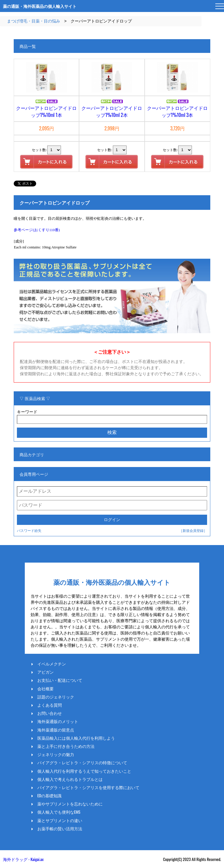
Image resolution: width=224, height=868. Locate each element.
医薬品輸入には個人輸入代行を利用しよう (76, 738)
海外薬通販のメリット (58, 721)
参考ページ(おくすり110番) (37, 230)
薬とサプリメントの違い (60, 820)
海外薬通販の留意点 (56, 730)
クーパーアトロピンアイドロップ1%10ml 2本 (112, 111)
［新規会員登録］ (193, 530)
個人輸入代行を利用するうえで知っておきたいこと (84, 771)
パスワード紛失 (29, 530)
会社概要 (45, 689)
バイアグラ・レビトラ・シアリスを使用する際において (88, 787)
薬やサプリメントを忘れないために (70, 804)
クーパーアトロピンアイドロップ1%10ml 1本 (46, 111)
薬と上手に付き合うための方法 (66, 746)
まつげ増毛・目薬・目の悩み (34, 21)
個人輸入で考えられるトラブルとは (70, 779)
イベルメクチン (52, 664)
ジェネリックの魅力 (56, 754)
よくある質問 (50, 705)
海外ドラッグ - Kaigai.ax (23, 859)
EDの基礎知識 (49, 796)
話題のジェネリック (56, 697)
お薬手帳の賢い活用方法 (60, 829)
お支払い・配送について (60, 680)
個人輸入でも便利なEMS (59, 812)
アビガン (45, 672)
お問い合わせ (50, 713)
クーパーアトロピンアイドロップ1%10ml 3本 (177, 111)
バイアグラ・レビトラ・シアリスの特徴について (82, 762)
